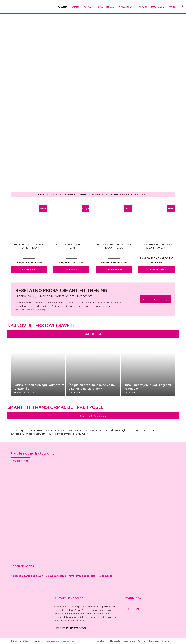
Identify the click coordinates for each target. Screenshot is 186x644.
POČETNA (62, 7)
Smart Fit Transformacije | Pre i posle (55, 407)
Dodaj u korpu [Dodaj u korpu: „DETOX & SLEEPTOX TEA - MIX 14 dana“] (71, 269)
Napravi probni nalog (155, 299)
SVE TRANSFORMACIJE (93, 416)
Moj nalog (158, 7)
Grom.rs (165, 641)
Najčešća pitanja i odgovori (27, 576)
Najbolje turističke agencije (123, 641)
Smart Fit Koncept (83, 7)
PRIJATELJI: (153, 641)
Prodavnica (125, 7)
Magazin (142, 7)
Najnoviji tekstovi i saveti (41, 325)
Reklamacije (105, 576)
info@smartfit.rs (76, 628)
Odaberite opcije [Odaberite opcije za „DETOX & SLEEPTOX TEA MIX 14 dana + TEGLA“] (114, 269)
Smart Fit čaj (106, 7)
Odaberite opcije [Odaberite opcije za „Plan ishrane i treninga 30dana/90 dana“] (157, 269)
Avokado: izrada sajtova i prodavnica (59, 641)
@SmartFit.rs (20, 461)
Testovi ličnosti (101, 641)
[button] (182, 7)
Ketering (141, 641)
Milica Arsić (19, 392)
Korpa (172, 7)
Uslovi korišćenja (56, 576)
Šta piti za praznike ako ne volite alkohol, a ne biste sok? (92, 387)
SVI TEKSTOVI (93, 334)
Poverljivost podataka (82, 576)
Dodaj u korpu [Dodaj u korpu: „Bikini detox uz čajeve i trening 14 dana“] (29, 269)
